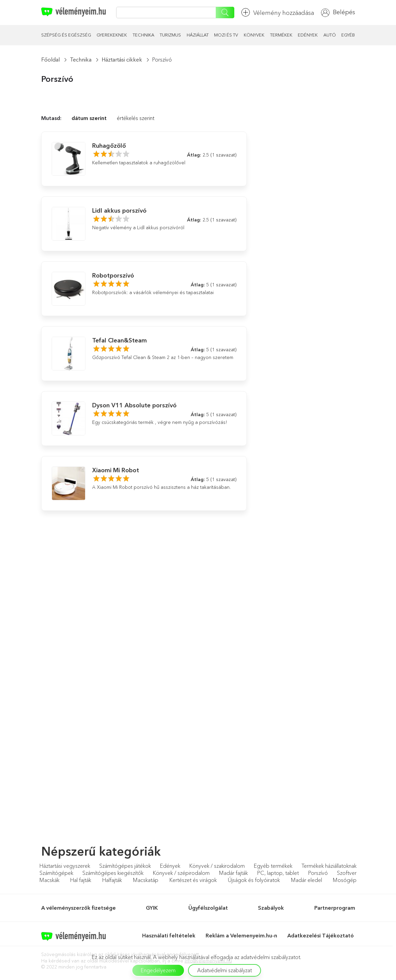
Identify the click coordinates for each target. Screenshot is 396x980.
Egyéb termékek (273, 866)
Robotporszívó (113, 276)
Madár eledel (307, 880)
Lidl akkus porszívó (119, 211)
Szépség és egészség (66, 35)
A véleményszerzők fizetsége (78, 908)
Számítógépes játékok (125, 866)
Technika (143, 35)
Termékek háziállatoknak (329, 866)
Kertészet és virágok (193, 880)
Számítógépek (56, 873)
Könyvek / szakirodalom (217, 866)
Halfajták (112, 880)
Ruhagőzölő (109, 146)
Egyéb (348, 35)
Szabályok (271, 908)
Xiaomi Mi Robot (116, 470)
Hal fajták (81, 880)
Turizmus (170, 35)
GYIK (152, 908)
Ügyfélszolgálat (208, 908)
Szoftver (347, 873)
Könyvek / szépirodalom (181, 873)
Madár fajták (233, 873)
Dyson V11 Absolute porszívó (134, 405)
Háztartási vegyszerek (65, 866)
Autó (330, 35)
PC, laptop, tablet (278, 873)
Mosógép (345, 880)
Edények (308, 35)
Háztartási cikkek (122, 59)
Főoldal (50, 59)
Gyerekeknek (112, 35)
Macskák (49, 880)
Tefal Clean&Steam (120, 340)
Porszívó (318, 873)
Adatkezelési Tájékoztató (321, 935)
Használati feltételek (169, 935)
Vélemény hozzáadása (278, 12)
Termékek (281, 35)
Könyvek (254, 35)
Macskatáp (146, 880)
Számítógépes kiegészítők (113, 873)
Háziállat (198, 35)
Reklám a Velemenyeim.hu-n (241, 935)
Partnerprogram (335, 908)
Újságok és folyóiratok (254, 880)
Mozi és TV (226, 35)
